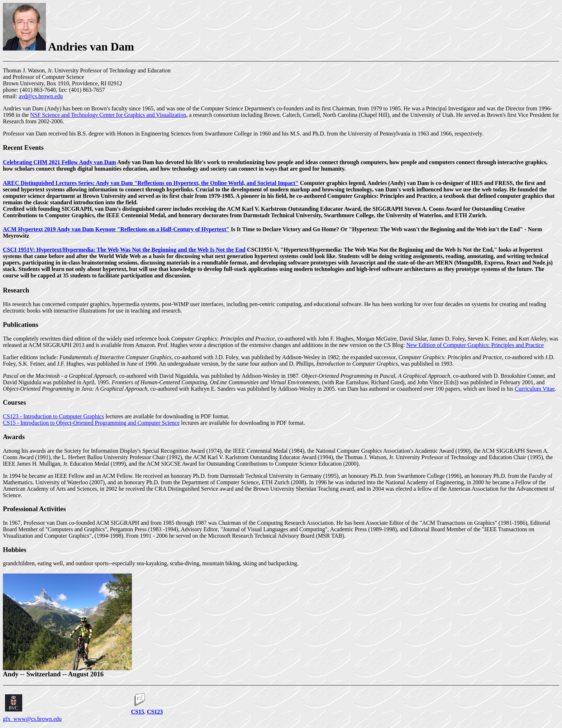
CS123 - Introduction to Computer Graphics (53, 416)
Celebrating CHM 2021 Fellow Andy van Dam (59, 162)
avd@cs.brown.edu (41, 96)
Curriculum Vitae (535, 389)
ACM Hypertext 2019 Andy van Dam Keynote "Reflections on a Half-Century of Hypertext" (116, 229)
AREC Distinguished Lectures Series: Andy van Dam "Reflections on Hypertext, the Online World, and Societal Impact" (151, 183)
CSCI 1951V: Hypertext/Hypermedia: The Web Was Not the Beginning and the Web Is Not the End (124, 250)
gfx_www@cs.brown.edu (32, 719)
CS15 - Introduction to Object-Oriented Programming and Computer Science (91, 423)
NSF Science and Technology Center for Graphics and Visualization (108, 115)
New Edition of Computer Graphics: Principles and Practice (475, 345)
